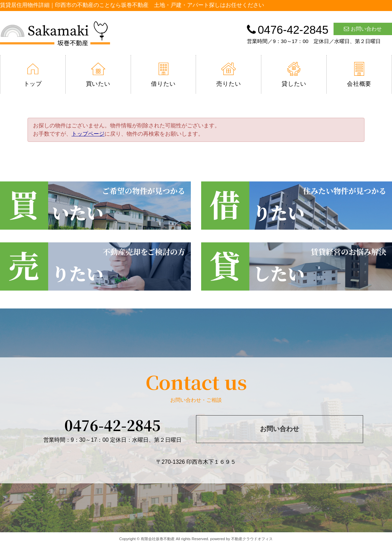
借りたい (163, 75)
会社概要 (359, 75)
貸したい (294, 75)
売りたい (228, 75)
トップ (33, 75)
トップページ (88, 134)
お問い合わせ (363, 29)
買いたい (98, 75)
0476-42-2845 (112, 425)
